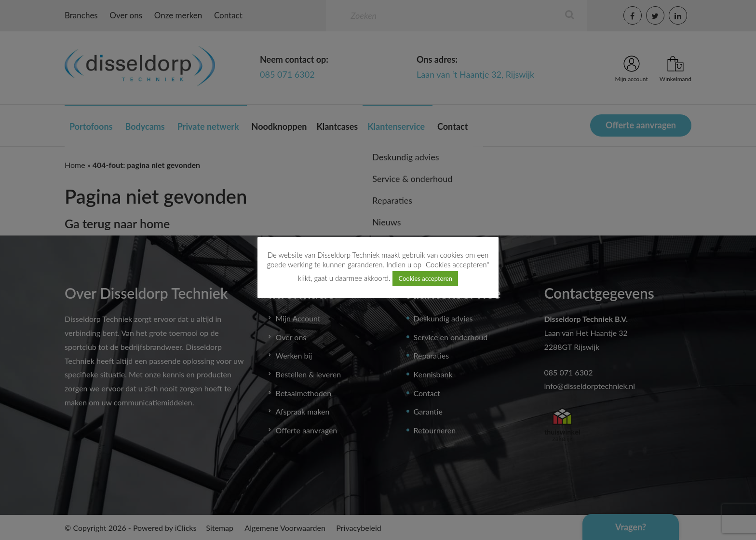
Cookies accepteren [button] (425, 278)
